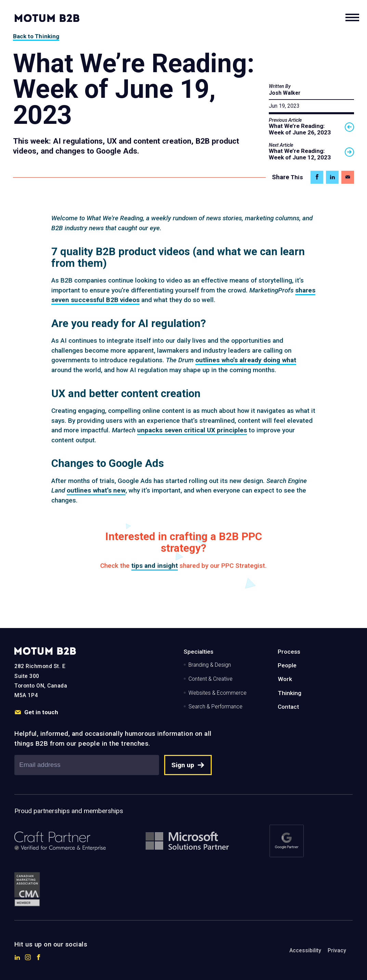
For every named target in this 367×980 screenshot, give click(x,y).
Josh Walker (285, 93)
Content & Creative (211, 679)
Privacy (337, 950)
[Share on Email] (348, 177)
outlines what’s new (96, 490)
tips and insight (155, 566)
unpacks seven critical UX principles (192, 430)
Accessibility (305, 950)
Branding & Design (210, 665)
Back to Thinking (36, 36)
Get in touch (36, 712)
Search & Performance (215, 707)
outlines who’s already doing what (246, 360)
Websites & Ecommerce (218, 693)
